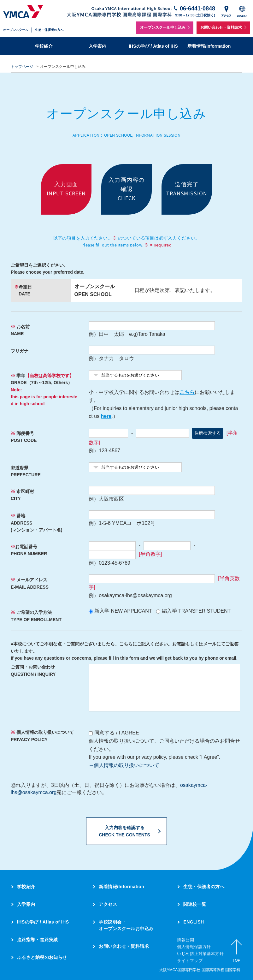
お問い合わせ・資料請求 (221, 27)
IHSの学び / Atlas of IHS (153, 46)
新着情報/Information (209, 46)
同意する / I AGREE (117, 733)
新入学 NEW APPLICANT (123, 611)
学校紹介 (44, 46)
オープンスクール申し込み (163, 27)
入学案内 (97, 46)
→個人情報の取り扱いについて (124, 765)
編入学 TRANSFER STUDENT (196, 611)
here (106, 416)
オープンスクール (16, 30)
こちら (187, 392)
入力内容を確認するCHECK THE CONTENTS (124, 831)
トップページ (22, 67)
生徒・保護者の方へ (49, 30)
